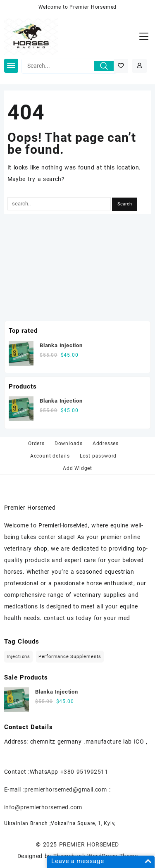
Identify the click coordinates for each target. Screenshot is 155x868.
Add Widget (77, 468)
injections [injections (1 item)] (18, 657)
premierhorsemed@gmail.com (66, 789)
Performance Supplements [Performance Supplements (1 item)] (70, 657)
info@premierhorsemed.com (43, 807)
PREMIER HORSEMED (89, 844)
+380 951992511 (84, 772)
